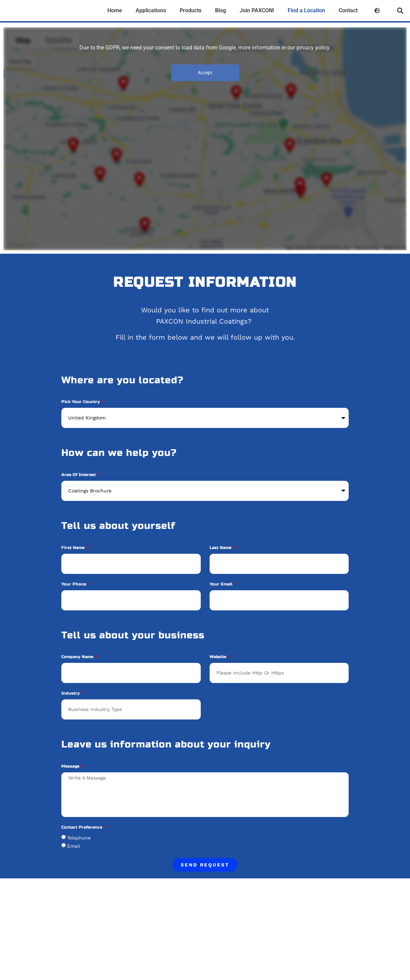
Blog (221, 10)
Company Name (78, 657)
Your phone (74, 584)
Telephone (79, 838)
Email (74, 846)
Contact (348, 10)
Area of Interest (79, 475)
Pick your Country (81, 402)
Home (115, 10)
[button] (400, 11)
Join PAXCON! (257, 10)
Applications (151, 10)
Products (191, 10)
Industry (71, 693)
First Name (74, 548)
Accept (205, 73)
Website (219, 657)
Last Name (221, 548)
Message (71, 766)
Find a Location (306, 10)
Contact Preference (82, 827)
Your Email (222, 584)
